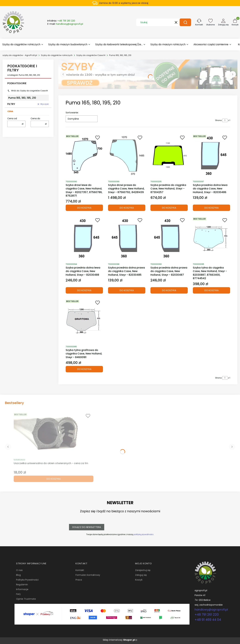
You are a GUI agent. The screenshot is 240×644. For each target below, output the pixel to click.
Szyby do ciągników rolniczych (57, 55)
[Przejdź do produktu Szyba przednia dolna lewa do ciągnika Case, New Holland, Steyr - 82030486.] (211, 156)
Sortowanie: (72, 113)
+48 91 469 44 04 (208, 620)
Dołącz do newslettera (87, 527)
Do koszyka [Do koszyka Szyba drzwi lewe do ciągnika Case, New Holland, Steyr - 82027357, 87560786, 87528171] (84, 208)
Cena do (35, 118)
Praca (79, 580)
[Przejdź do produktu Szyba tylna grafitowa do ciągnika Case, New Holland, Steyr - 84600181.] (84, 321)
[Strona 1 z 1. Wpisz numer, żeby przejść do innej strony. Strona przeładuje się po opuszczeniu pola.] (225, 120)
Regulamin (22, 585)
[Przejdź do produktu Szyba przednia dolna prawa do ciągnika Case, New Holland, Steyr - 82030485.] (127, 238)
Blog (18, 575)
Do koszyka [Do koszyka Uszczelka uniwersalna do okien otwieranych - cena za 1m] (54, 479)
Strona (218, 120)
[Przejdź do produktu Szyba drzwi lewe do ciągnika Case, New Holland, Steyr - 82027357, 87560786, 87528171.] (84, 156)
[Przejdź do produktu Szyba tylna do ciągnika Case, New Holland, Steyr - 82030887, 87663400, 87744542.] (211, 238)
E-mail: (65, 24)
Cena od (12, 118)
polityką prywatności (144, 534)
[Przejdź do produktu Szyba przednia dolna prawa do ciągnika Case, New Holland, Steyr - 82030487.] (169, 238)
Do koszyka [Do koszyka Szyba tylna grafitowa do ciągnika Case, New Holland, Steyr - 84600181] (84, 369)
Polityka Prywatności (27, 580)
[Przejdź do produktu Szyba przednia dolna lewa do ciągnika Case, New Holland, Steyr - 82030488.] (84, 238)
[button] (185, 22)
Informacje (22, 589)
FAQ (18, 594)
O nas (19, 570)
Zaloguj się (141, 575)
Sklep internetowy (119, 640)
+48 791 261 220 (207, 615)
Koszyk (139, 580)
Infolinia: (61, 21)
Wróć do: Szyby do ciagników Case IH (28, 91)
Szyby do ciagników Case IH (91, 55)
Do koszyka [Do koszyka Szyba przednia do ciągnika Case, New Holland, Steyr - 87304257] (169, 208)
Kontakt (80, 570)
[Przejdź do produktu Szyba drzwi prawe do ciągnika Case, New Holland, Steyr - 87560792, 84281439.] (127, 156)
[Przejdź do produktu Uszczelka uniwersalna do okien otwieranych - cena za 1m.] (54, 434)
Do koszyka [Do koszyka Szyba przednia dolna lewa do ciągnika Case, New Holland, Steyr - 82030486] (211, 208)
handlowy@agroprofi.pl (211, 609)
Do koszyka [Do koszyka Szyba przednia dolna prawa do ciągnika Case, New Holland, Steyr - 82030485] (127, 290)
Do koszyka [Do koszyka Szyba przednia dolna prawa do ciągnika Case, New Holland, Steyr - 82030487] (169, 290)
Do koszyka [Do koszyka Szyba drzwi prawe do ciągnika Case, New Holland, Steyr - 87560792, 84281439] (127, 208)
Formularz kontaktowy (88, 575)
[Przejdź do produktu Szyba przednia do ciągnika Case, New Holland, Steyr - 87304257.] (169, 156)
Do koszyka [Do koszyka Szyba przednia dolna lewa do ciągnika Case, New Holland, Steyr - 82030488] (84, 290)
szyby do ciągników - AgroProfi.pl (20, 55)
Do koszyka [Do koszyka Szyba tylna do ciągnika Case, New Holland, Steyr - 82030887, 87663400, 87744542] (211, 290)
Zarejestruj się (143, 570)
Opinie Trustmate (26, 599)
